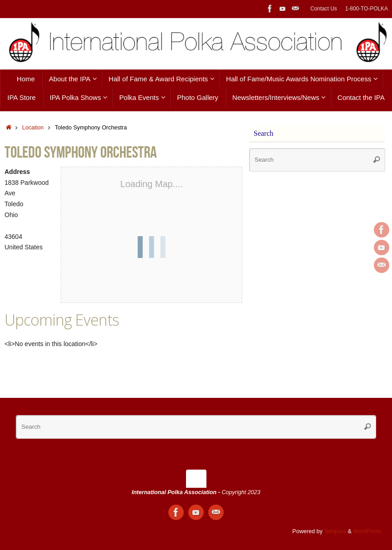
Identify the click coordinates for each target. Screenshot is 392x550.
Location (33, 128)
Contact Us (324, 9)
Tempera (335, 531)
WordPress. (368, 531)
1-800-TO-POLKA (367, 9)
